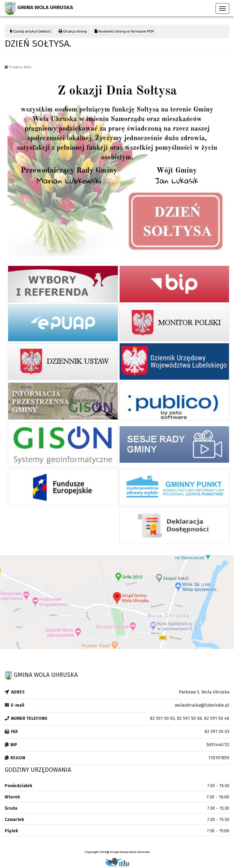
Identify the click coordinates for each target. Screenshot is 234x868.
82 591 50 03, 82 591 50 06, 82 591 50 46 (190, 718)
